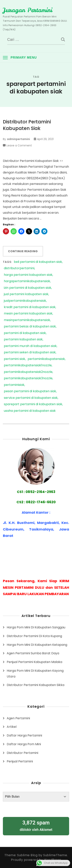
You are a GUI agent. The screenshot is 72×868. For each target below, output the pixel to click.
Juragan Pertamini (28, 10)
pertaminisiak (14, 385)
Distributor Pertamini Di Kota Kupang (34, 636)
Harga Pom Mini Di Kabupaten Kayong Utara (35, 674)
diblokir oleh (36, 826)
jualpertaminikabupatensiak (25, 301)
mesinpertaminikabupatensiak (27, 320)
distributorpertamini (19, 268)
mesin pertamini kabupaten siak (28, 314)
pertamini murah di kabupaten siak (30, 346)
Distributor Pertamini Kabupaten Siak (27, 125)
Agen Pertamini (18, 718)
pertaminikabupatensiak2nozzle (28, 372)
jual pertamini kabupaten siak (26, 294)
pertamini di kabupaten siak (25, 333)
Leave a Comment (19, 145)
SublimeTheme (55, 855)
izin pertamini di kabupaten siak (28, 288)
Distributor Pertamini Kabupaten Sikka (36, 685)
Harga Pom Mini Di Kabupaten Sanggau (36, 627)
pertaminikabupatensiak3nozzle (28, 378)
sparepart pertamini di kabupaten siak (33, 404)
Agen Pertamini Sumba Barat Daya (33, 653)
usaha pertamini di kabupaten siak (30, 411)
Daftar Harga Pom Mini (24, 744)
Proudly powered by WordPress (36, 860)
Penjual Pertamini (20, 761)
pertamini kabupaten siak (23, 340)
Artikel (12, 727)
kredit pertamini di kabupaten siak (30, 307)
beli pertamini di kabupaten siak (38, 262)
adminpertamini (18, 139)
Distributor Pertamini (22, 753)
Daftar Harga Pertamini (24, 735)
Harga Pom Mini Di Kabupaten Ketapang (37, 645)
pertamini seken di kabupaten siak (30, 352)
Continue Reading (23, 251)
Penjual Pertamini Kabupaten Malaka (34, 662)
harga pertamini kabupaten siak (28, 275)
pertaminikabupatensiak (46, 359)
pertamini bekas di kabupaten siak (30, 327)
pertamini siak (14, 359)
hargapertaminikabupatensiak (27, 281)
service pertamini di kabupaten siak (31, 398)
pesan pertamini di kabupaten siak (30, 391)
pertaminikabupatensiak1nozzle (28, 365)
